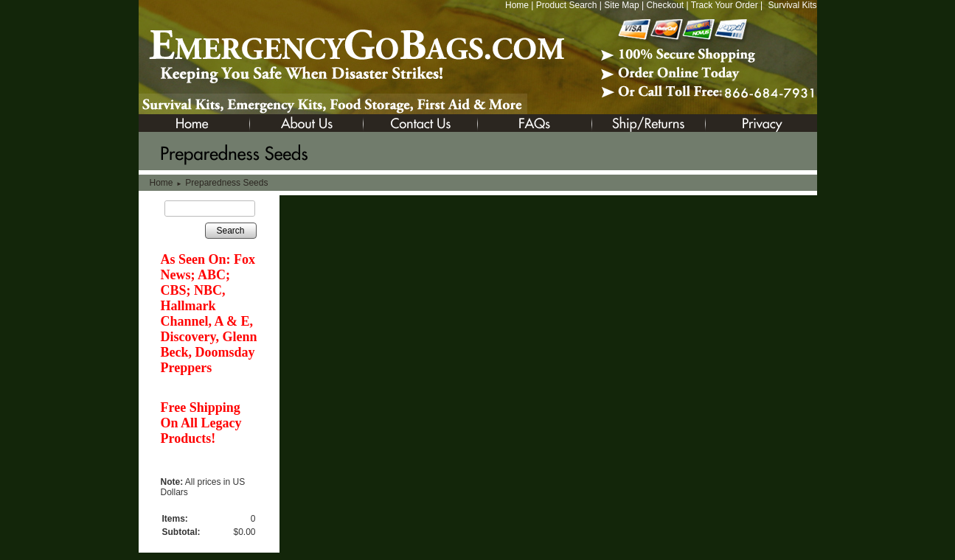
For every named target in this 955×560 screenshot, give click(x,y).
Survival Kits (792, 5)
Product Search (567, 5)
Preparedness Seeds (226, 183)
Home (517, 5)
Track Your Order (725, 5)
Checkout (665, 5)
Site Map (621, 5)
